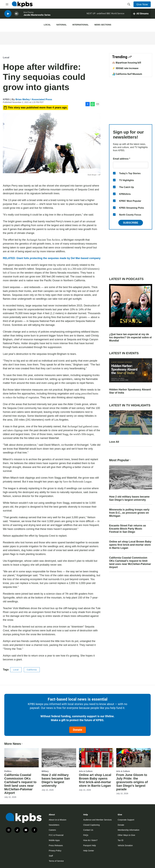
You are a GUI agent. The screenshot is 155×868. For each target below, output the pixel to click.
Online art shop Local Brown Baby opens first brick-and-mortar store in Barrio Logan (130, 545)
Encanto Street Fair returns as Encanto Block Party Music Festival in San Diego (128, 529)
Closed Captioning (91, 825)
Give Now (142, 4)
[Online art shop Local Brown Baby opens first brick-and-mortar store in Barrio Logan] (96, 758)
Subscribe (131, 223)
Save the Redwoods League (77, 482)
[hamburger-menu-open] (7, 4)
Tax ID (121, 840)
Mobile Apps (54, 840)
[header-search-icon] (129, 4)
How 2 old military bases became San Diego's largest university (129, 498)
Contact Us (88, 830)
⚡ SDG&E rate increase (125, 68)
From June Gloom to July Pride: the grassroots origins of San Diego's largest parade (132, 782)
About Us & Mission (57, 820)
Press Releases (56, 845)
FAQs (86, 835)
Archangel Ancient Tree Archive (43, 240)
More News (14, 744)
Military (45, 771)
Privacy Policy (55, 851)
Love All (114, 442)
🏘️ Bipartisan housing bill (127, 63)
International (81, 25)
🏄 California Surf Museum (127, 74)
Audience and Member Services (98, 820)
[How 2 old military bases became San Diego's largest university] (59, 758)
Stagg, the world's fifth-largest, (78, 434)
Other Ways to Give (126, 835)
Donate (78, 730)
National (62, 25)
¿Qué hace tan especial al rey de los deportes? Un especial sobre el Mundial (130, 337)
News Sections (103, 25)
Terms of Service (56, 861)
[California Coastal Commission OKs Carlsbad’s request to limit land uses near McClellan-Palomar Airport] (22, 758)
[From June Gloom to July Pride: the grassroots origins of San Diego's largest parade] (133, 758)
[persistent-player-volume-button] (16, 14)
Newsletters (54, 825)
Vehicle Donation (125, 845)
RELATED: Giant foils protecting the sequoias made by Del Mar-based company (52, 258)
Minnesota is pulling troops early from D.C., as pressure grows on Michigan (129, 513)
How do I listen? (90, 840)
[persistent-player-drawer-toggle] (141, 14)
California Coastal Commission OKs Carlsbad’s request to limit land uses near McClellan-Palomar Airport (130, 562)
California (32, 670)
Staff (51, 856)
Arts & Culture (86, 771)
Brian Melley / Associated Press (34, 99)
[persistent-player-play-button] (8, 14)
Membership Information (129, 830)
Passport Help (90, 845)
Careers (52, 830)
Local (47, 25)
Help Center (89, 851)
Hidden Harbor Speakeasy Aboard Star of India (130, 391)
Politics (8, 771)
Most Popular (120, 460)
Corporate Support (126, 820)
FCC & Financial (56, 835)
